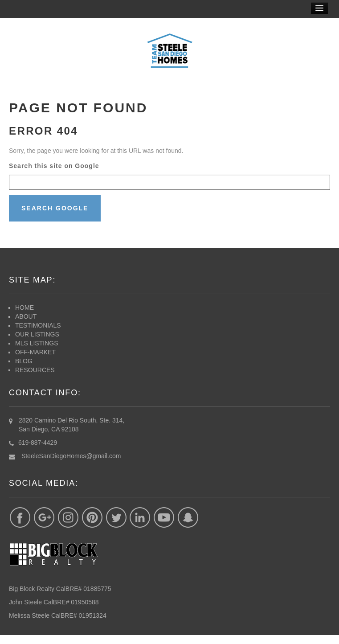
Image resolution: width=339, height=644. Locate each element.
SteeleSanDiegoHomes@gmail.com (71, 456)
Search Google (55, 208)
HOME (25, 308)
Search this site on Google (54, 166)
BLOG (24, 361)
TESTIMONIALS (38, 325)
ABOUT (26, 316)
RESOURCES (35, 370)
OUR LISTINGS (37, 334)
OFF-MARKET (36, 352)
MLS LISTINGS (37, 343)
